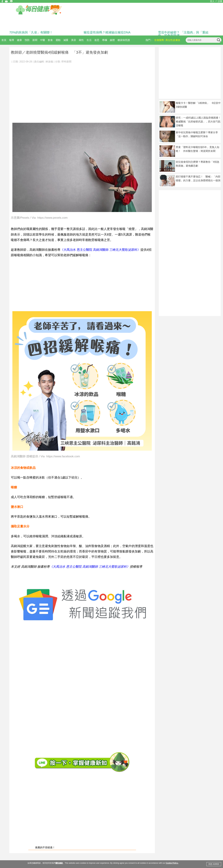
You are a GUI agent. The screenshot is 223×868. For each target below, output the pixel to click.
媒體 (112, 40)
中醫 (43, 40)
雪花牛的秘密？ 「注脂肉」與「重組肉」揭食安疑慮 (183, 34)
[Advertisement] (29, 92)
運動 (58, 40)
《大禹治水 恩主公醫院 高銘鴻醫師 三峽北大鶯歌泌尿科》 (100, 250)
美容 (74, 40)
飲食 (50, 40)
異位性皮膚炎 (173, 40)
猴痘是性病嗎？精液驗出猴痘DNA (107, 32)
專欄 (105, 40)
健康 (19, 40)
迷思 (97, 40)
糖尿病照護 (124, 40)
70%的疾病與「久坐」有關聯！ (31, 32)
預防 (27, 40)
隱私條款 (59, 863)
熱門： (149, 40)
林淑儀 (49, 62)
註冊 (220, 1)
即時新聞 (66, 62)
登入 (212, 1)
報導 (12, 40)
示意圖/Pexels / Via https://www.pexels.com (39, 218)
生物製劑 (159, 40)
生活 (89, 40)
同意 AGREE (214, 864)
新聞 (35, 40)
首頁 (4, 40)
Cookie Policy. (172, 863)
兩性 (81, 40)
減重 (66, 40)
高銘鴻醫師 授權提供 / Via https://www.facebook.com (45, 456)
